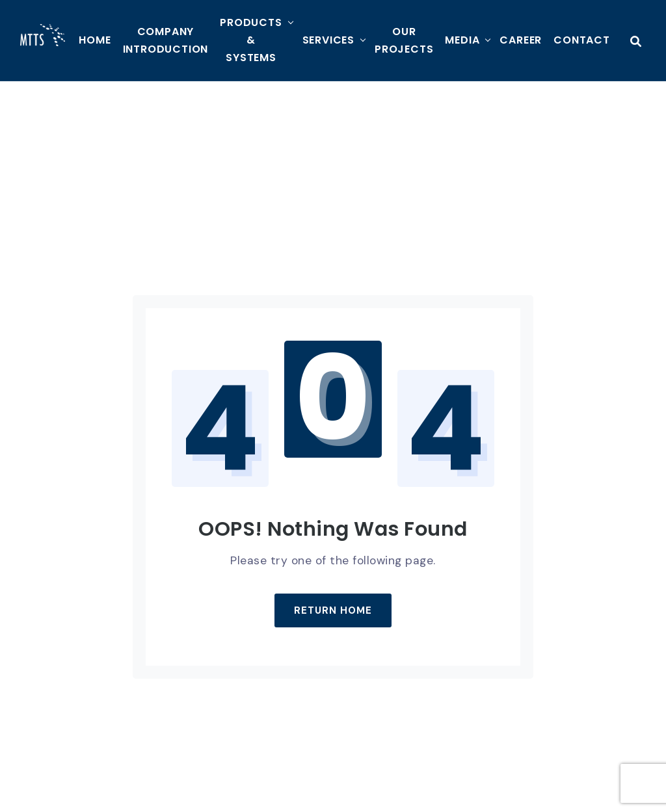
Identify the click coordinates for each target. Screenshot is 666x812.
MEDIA (462, 40)
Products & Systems (251, 40)
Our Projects (404, 40)
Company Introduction (166, 40)
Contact (582, 40)
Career (521, 40)
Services (328, 40)
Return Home (333, 610)
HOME (95, 40)
